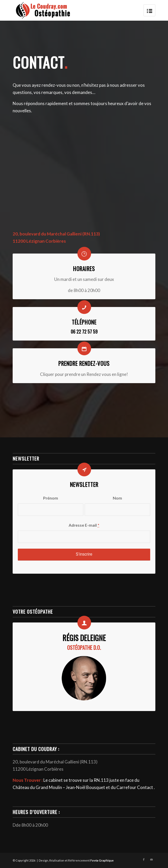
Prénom (51, 498)
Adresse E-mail (84, 525)
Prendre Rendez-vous (84, 363)
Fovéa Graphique (102, 860)
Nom (117, 498)
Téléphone (84, 322)
